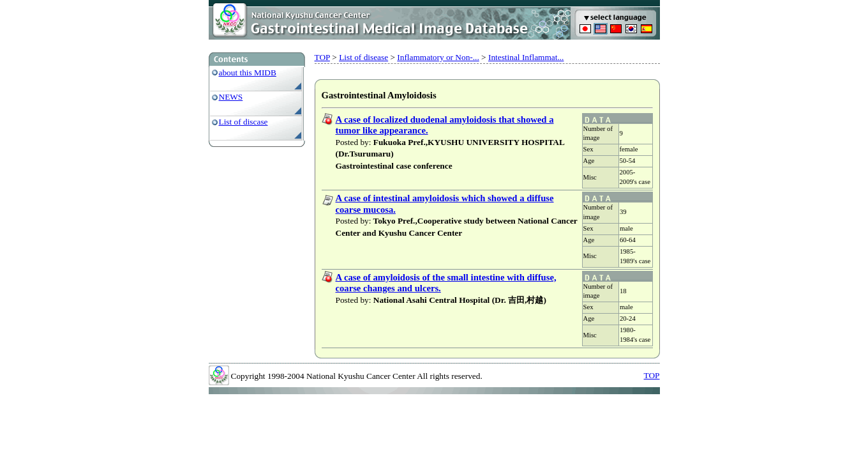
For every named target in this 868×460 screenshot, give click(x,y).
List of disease (363, 57)
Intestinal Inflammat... (526, 57)
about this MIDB (248, 73)
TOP (322, 57)
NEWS (231, 97)
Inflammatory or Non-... (438, 57)
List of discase (243, 122)
